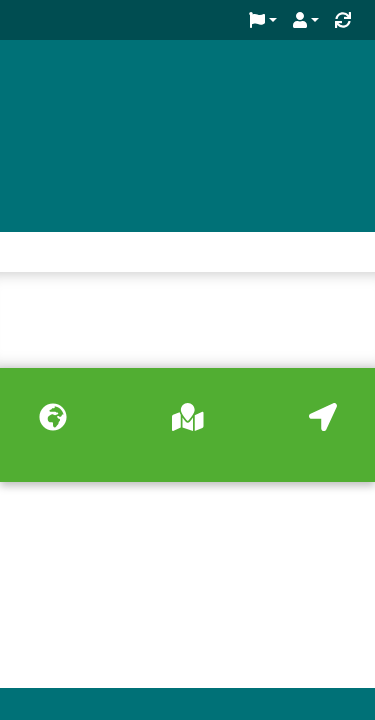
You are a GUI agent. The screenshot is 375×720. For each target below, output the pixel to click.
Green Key (83, 77)
